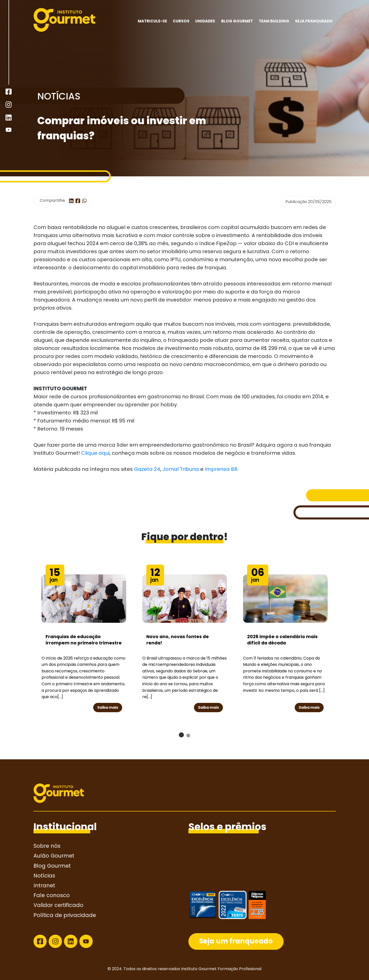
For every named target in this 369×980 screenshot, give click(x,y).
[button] (181, 735)
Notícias (44, 876)
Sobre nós (47, 846)
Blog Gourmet (237, 21)
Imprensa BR (221, 469)
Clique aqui (95, 453)
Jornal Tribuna (181, 469)
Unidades (205, 21)
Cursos (181, 21)
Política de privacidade (65, 915)
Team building (274, 21)
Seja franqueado (314, 21)
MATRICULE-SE (152, 21)
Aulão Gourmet (54, 856)
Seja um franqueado (236, 941)
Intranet (44, 885)
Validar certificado (58, 905)
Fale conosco (52, 895)
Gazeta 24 (147, 469)
